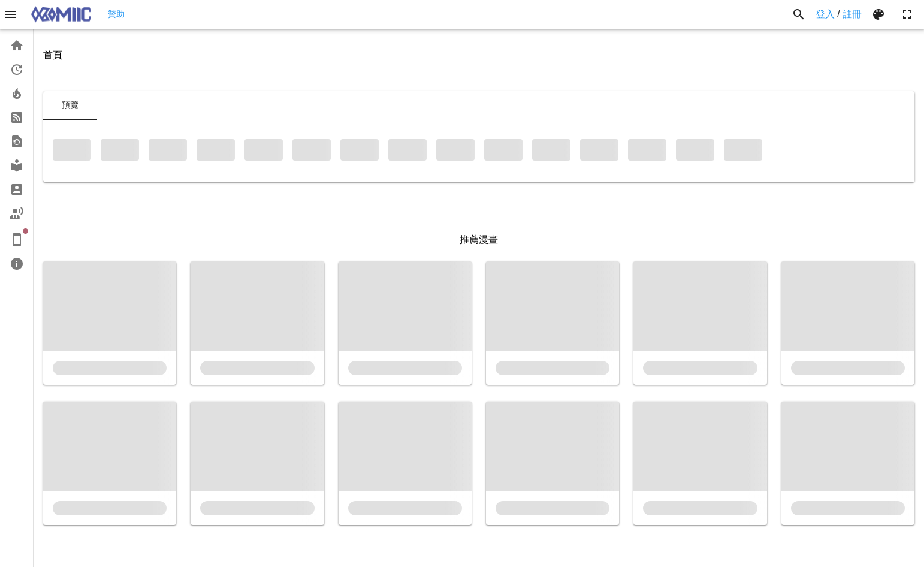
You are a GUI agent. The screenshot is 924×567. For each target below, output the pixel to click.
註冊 (852, 14)
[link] (16, 46)
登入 (825, 14)
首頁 (53, 55)
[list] (16, 155)
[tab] (70, 105)
